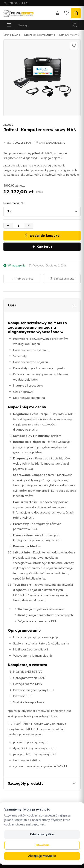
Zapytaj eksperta (62, 279)
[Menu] (9, 25)
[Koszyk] (76, 13)
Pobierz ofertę (22, 279)
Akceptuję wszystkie (42, 856)
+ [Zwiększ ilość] (29, 225)
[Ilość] (18, 226)
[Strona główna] (18, 13)
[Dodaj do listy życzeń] (74, 46)
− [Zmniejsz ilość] (8, 225)
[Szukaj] (75, 25)
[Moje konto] (57, 13)
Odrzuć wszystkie (42, 834)
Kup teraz (42, 247)
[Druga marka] (42, 212)
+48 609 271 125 (18, 3)
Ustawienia (42, 845)
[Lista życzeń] (66, 13)
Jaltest (8, 125)
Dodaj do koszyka (42, 236)
